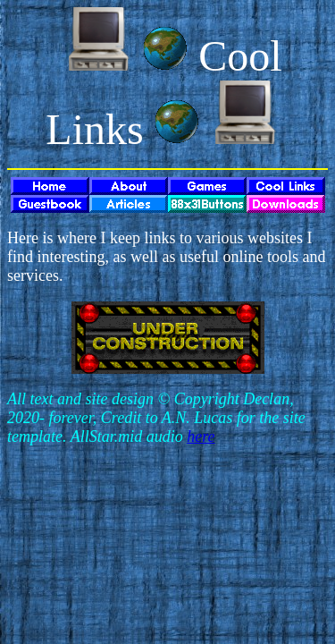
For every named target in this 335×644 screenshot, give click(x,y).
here (201, 436)
